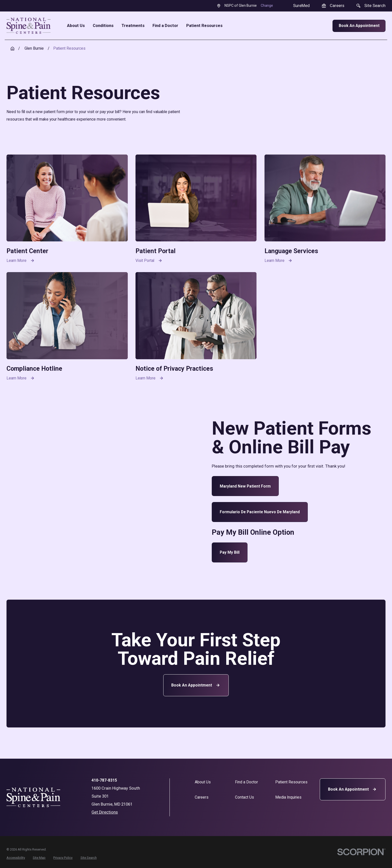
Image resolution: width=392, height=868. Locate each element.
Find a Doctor (246, 782)
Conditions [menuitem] (103, 26)
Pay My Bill (230, 552)
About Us (203, 782)
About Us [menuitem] (76, 26)
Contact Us (244, 797)
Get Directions (105, 812)
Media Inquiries (288, 797)
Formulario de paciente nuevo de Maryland (260, 512)
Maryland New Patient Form (245, 486)
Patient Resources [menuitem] (204, 26)
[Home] (28, 26)
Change (267, 5)
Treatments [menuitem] (133, 26)
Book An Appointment (359, 26)
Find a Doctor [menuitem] (165, 26)
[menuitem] (16, 858)
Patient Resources (291, 782)
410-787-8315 (104, 780)
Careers (202, 797)
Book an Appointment (196, 685)
